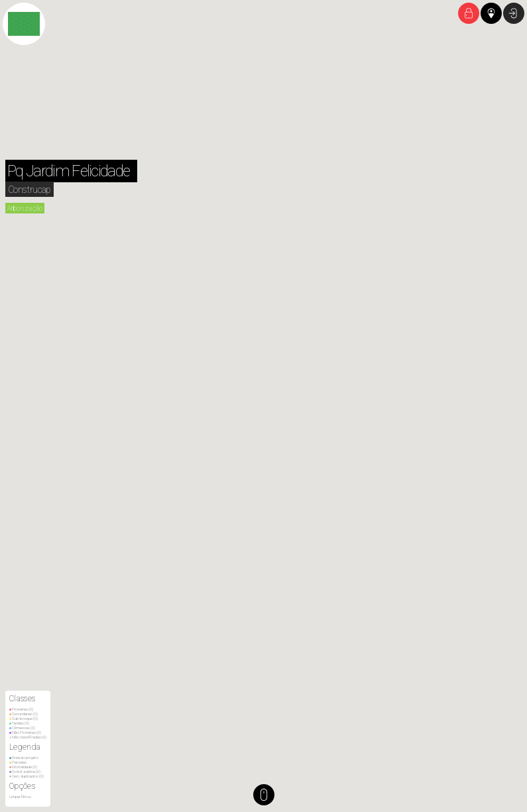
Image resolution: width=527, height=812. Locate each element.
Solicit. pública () (25, 771)
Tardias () (19, 723)
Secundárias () (24, 714)
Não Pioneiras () (25, 732)
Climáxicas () (22, 727)
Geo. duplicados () (27, 776)
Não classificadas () (28, 737)
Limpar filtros (20, 796)
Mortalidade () (23, 767)
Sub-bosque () (24, 718)
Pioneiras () (21, 709)
